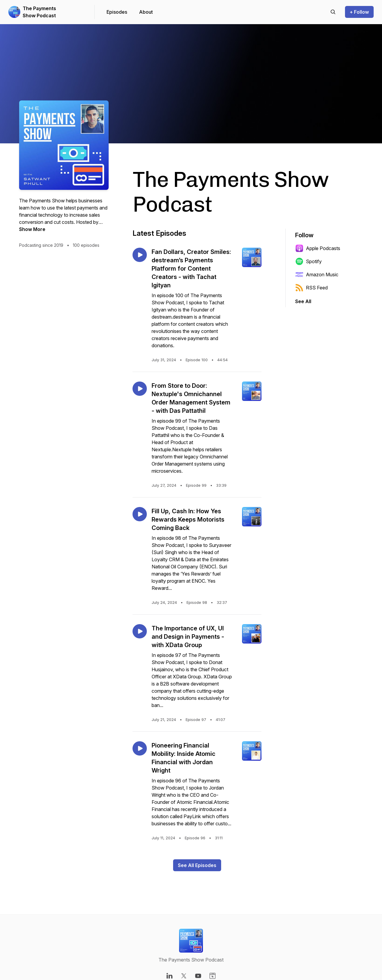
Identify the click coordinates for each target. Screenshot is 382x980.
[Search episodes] (333, 12)
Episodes (117, 12)
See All (303, 301)
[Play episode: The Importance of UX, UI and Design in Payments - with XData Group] (140, 631)
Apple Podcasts (318, 248)
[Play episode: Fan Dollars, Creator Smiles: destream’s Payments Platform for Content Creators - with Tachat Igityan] (140, 255)
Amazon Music (317, 275)
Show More (32, 229)
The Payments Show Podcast (39, 12)
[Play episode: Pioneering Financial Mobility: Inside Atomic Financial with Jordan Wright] (140, 748)
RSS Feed (311, 288)
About (146, 12)
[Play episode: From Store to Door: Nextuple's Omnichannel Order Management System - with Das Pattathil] (140, 389)
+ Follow (359, 12)
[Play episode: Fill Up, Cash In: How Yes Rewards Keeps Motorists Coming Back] (140, 514)
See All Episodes (197, 865)
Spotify (308, 261)
